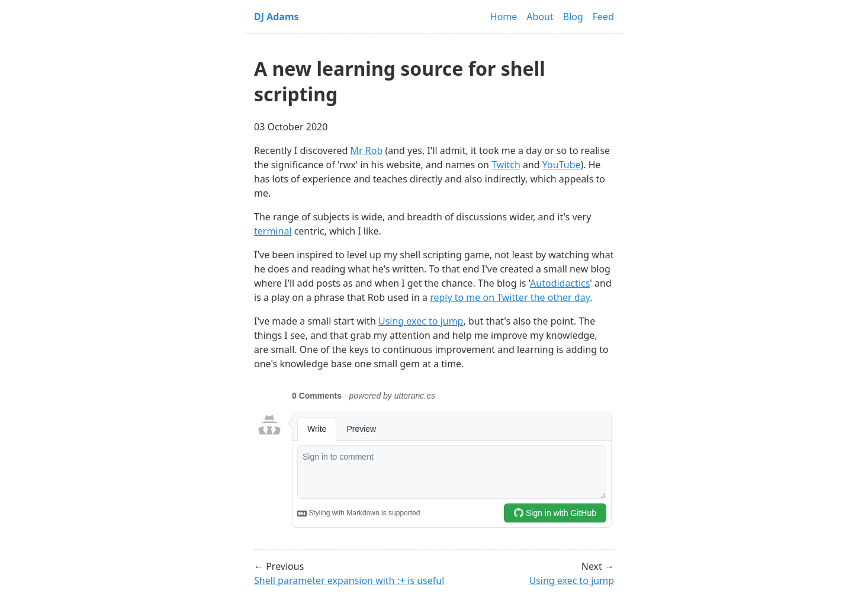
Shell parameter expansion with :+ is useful (349, 580)
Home (504, 17)
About (540, 17)
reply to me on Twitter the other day (510, 297)
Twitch (506, 165)
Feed (603, 17)
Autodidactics (560, 283)
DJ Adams (277, 17)
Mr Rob (367, 150)
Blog (573, 17)
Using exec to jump (421, 321)
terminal (273, 231)
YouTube (562, 165)
